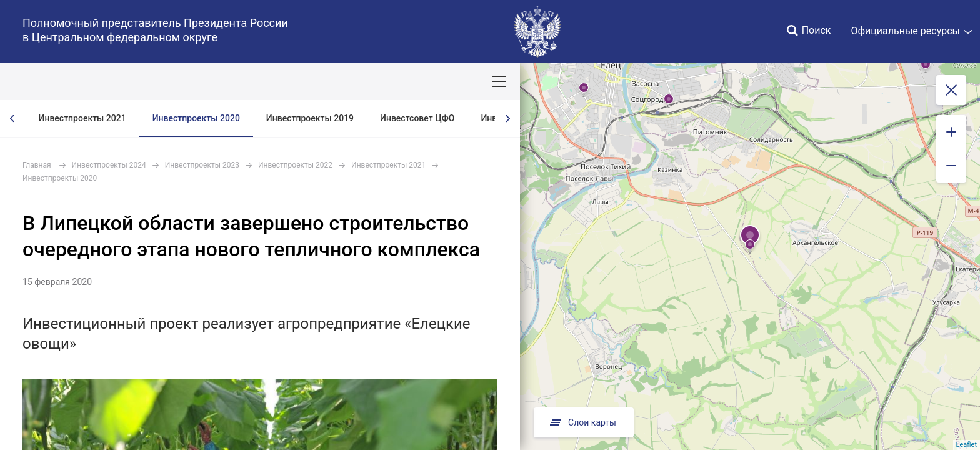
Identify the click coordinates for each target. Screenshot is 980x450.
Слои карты (584, 422)
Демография (334, 81)
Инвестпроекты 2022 (295, 165)
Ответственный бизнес (427, 81)
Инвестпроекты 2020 (196, 118)
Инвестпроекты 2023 (202, 165)
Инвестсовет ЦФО (417, 118)
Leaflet (967, 445)
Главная (37, 165)
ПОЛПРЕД (100, 81)
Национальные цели (245, 81)
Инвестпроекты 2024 (109, 165)
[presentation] (12, 118)
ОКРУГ (46, 81)
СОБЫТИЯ (162, 81)
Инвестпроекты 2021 (82, 118)
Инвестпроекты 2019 (310, 118)
